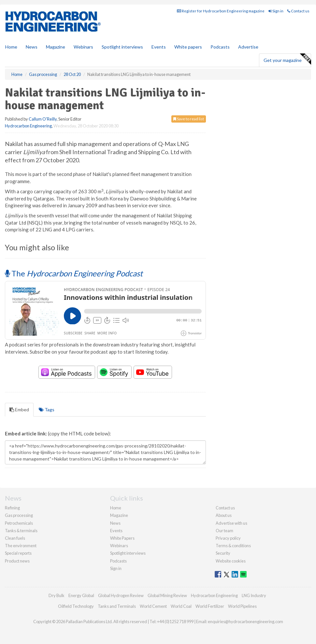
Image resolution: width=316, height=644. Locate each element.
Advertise (248, 47)
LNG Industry (254, 595)
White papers (188, 47)
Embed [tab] (19, 410)
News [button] (32, 47)
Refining (12, 508)
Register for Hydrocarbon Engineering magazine (221, 11)
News (115, 523)
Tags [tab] (47, 410)
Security (223, 553)
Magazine (56, 47)
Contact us (298, 11)
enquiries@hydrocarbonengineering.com (245, 622)
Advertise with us (231, 523)
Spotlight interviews (122, 47)
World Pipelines (242, 606)
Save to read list (189, 119)
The (74, 273)
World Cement (153, 606)
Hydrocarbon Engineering (28, 126)
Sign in (276, 11)
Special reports (18, 553)
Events (159, 47)
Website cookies (231, 561)
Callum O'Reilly (43, 119)
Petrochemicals (19, 523)
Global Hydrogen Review (121, 595)
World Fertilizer (210, 606)
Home (11, 47)
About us (224, 515)
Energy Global (81, 595)
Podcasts (220, 47)
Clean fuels (15, 538)
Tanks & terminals (21, 531)
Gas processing (19, 515)
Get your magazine (287, 59)
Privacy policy (228, 538)
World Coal (181, 606)
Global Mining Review (167, 595)
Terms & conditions (233, 546)
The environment (21, 546)
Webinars (83, 47)
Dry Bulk (57, 595)
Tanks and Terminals (117, 606)
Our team (224, 531)
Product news (17, 561)
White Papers (122, 538)
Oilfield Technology (76, 606)
